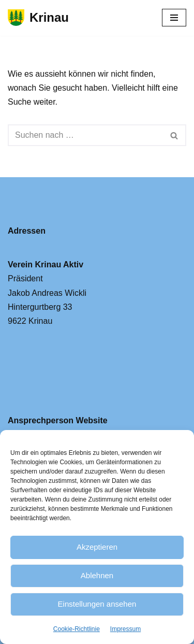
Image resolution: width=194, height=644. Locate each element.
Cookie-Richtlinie (77, 629)
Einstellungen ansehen (97, 604)
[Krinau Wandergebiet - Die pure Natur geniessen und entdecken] (38, 18)
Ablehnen (97, 575)
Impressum (125, 629)
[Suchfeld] (85, 135)
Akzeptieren (97, 547)
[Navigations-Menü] (174, 18)
